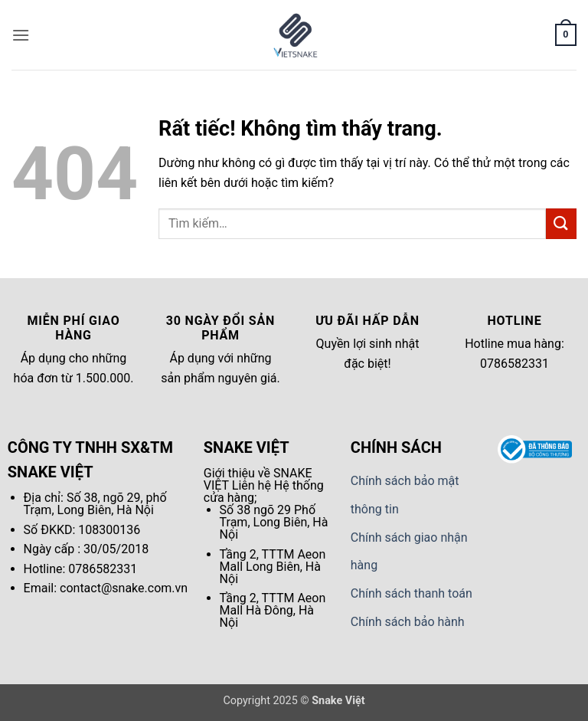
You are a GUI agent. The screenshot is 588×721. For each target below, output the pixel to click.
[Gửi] (561, 223)
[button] (21, 35)
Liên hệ (252, 485)
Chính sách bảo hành (408, 622)
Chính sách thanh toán (412, 593)
